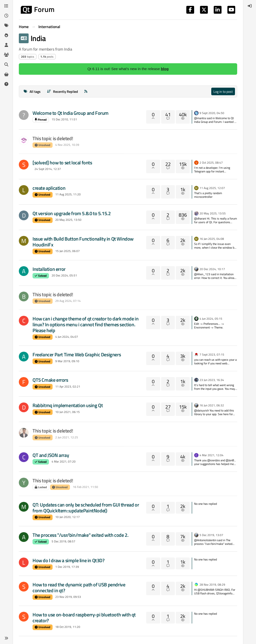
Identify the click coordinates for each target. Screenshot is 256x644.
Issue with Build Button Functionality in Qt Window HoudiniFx (83, 242)
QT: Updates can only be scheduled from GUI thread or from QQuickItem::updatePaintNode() (86, 508)
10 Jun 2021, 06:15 (67, 412)
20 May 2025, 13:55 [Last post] (213, 213)
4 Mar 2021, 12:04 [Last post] (211, 455)
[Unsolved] (6, 84)
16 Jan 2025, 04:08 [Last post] (212, 239)
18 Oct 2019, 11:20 (68, 627)
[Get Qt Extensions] (6, 74)
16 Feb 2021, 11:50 (85, 487)
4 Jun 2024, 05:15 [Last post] (211, 319)
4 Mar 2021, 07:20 (64, 461)
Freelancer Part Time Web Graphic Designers (77, 354)
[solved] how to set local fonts (62, 163)
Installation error (49, 269)
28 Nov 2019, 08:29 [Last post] (212, 585)
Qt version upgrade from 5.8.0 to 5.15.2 (72, 213)
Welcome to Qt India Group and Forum (71, 113)
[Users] (6, 45)
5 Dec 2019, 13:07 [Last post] (211, 535)
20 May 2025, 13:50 (68, 220)
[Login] (250, 6)
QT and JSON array (51, 455)
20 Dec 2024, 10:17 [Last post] (212, 269)
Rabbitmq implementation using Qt (68, 405)
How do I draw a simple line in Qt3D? (69, 560)
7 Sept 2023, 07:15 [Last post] (212, 354)
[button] (6, 638)
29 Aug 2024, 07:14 (68, 301)
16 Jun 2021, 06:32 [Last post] (212, 405)
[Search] (6, 64)
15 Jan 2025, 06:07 (67, 251)
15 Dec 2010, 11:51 (64, 119)
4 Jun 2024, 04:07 (67, 337)
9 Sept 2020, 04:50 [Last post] (212, 113)
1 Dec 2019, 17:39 (67, 567)
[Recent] (6, 16)
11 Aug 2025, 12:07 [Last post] (212, 188)
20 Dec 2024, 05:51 (64, 275)
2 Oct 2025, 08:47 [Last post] (211, 163)
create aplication (49, 188)
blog (165, 69)
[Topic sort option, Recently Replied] (63, 91)
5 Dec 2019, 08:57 (63, 541)
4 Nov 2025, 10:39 (67, 145)
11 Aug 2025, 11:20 (68, 194)
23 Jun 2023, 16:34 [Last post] (212, 380)
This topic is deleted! (53, 138)
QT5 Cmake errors (50, 380)
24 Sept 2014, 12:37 (48, 169)
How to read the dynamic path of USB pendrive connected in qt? (79, 587)
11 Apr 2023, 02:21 (68, 386)
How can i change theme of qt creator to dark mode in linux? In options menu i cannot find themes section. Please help (85, 324)
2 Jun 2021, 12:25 (67, 437)
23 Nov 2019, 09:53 (68, 597)
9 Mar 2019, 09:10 (67, 361)
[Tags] (6, 25)
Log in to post (223, 91)
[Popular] (6, 35)
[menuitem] (250, 6)
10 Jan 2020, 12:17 (67, 517)
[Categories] (6, 6)
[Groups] (6, 55)
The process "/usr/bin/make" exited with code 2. (80, 535)
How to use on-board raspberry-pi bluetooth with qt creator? (84, 618)
